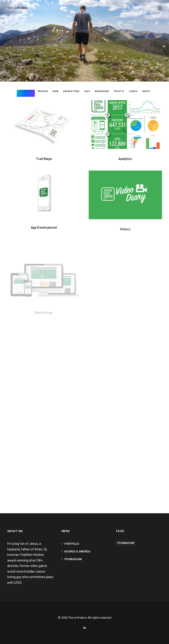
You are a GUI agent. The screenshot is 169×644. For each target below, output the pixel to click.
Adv (87, 91)
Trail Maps (44, 159)
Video (133, 91)
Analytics (125, 159)
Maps (146, 91)
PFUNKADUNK (73, 559)
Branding (102, 91)
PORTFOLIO (72, 544)
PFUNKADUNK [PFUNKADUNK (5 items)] (126, 543)
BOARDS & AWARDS (77, 552)
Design (43, 91)
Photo (119, 91)
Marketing (71, 91)
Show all (26, 91)
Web (55, 91)
